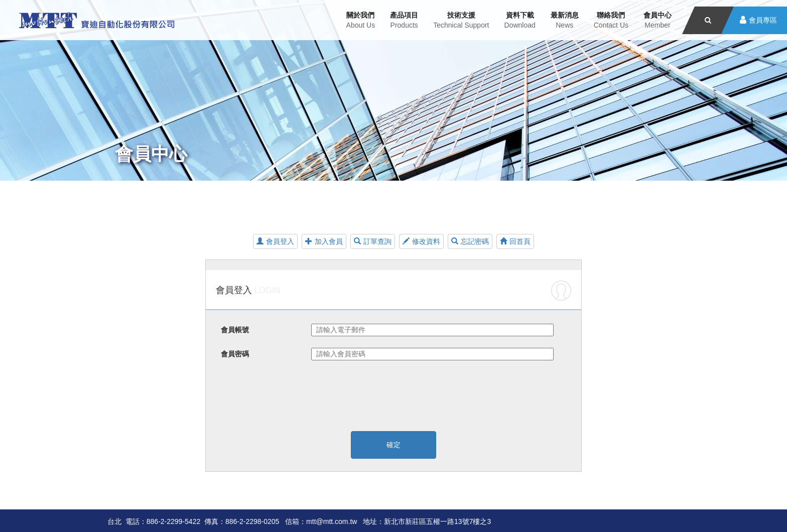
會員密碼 (235, 354)
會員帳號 (235, 330)
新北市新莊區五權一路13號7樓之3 (437, 521)
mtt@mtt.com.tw (332, 521)
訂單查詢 (373, 241)
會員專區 (763, 20)
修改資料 (421, 241)
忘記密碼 (470, 241)
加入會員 (324, 241)
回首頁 (515, 241)
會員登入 (275, 241)
